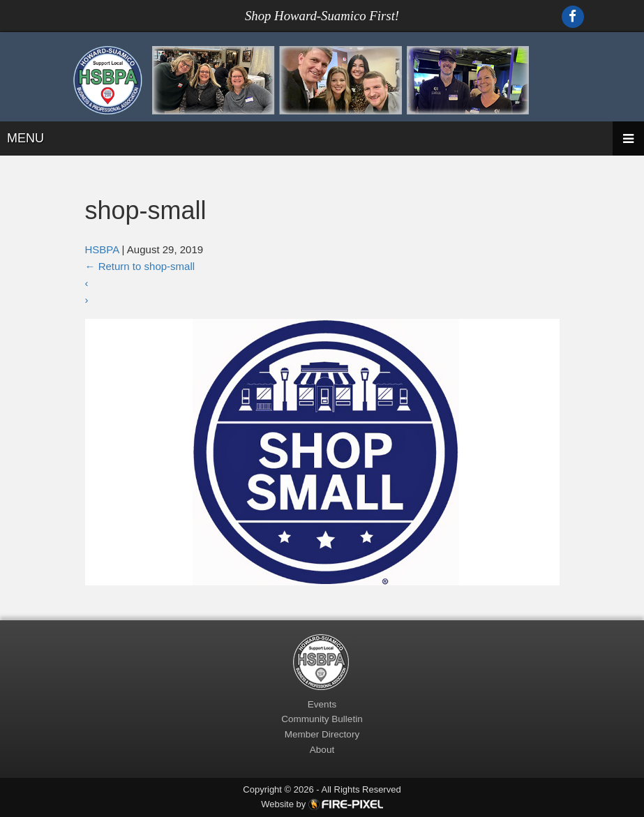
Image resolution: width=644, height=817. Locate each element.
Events (322, 704)
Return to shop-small (140, 266)
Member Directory (322, 734)
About (322, 750)
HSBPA (102, 249)
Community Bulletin (322, 719)
